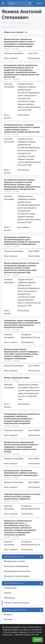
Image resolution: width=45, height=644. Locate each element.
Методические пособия (14, 561)
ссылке (32, 632)
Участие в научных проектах (17, 603)
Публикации (9, 598)
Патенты (8, 593)
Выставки (8, 619)
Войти (39, 3)
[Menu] (3, 3)
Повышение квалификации (16, 566)
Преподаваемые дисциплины (17, 571)
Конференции (10, 588)
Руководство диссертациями (17, 576)
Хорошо (38, 640)
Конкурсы (8, 614)
